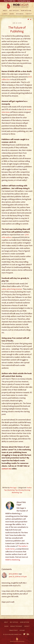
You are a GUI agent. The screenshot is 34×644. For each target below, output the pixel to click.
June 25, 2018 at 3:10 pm (18, 577)
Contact (27, 626)
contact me (6, 469)
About (6, 622)
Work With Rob (25, 622)
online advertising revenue (12, 289)
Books (6, 626)
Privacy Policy (13, 630)
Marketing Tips (13, 490)
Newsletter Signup (16, 626)
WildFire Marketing (13, 560)
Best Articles (14, 622)
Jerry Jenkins (14, 574)
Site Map (22, 630)
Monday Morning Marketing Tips (21, 491)
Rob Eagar (17, 6)
